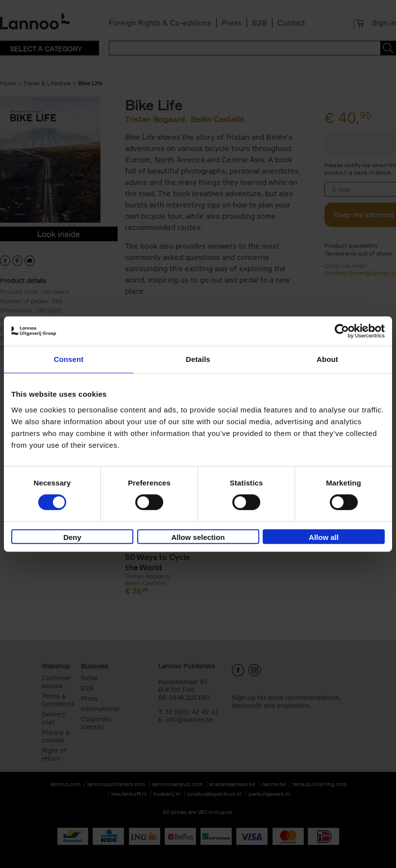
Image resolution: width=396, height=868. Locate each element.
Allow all (324, 537)
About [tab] (327, 359)
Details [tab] (198, 359)
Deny (72, 537)
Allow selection (198, 537)
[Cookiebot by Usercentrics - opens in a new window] (342, 331)
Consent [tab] (69, 359)
